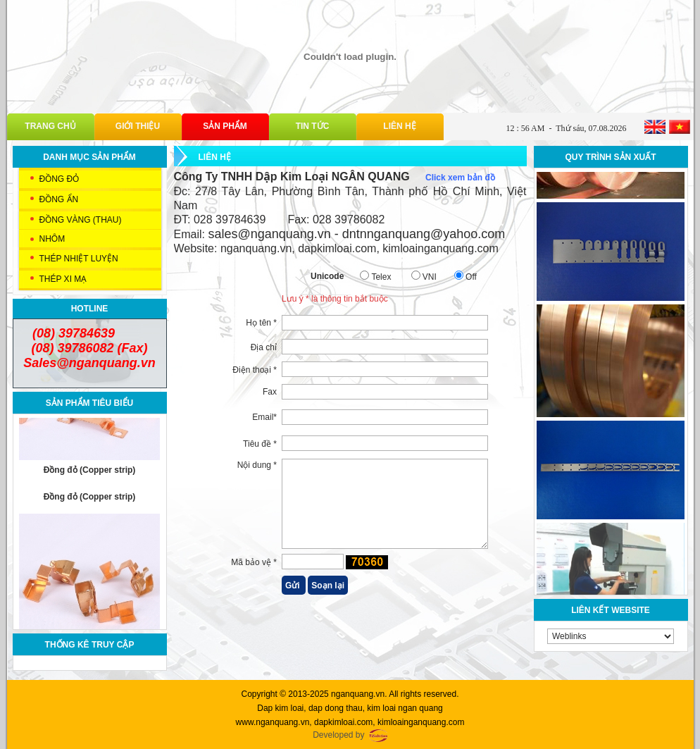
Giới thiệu (138, 126)
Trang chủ (50, 126)
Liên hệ (399, 126)
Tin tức (313, 126)
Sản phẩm (225, 126)
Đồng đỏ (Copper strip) (90, 474)
